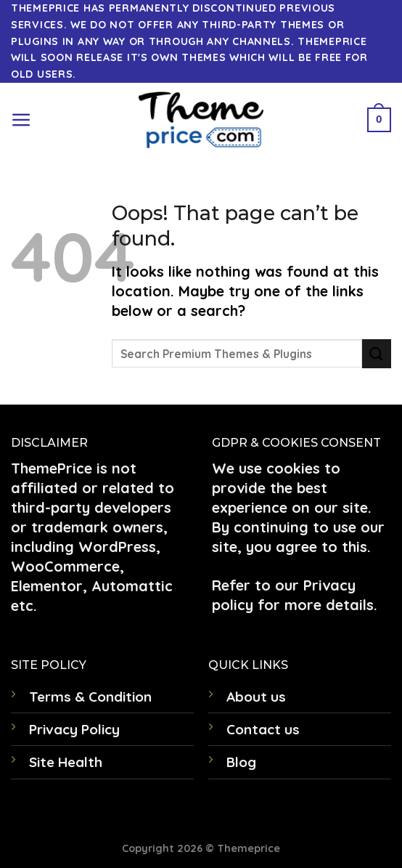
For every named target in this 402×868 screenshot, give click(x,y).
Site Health (66, 762)
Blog (241, 762)
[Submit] (377, 353)
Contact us (263, 729)
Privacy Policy (74, 729)
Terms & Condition (90, 697)
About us (256, 697)
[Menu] (21, 120)
